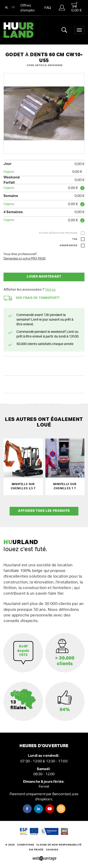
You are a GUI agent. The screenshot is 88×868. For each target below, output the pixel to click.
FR (13, 7)
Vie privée (36, 850)
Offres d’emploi (27, 8)
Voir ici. (50, 290)
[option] (44, 113)
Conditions (26, 845)
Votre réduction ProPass (58, 233)
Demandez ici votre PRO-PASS (25, 259)
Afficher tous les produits (44, 511)
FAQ (48, 8)
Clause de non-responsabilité (59, 845)
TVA (75, 239)
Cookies (52, 850)
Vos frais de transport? (32, 298)
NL (7, 7)
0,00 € (77, 7)
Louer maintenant (44, 277)
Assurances (69, 245)
